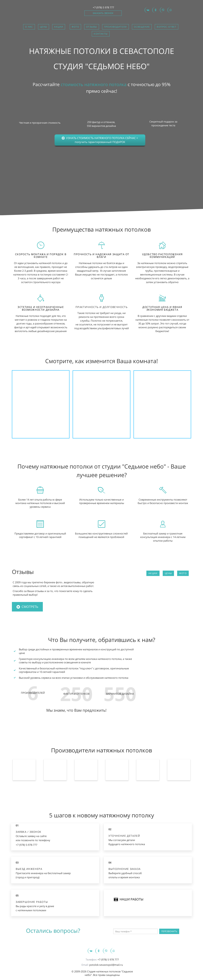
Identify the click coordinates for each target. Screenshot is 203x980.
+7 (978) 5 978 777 (103, 7)
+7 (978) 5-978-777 (26, 845)
